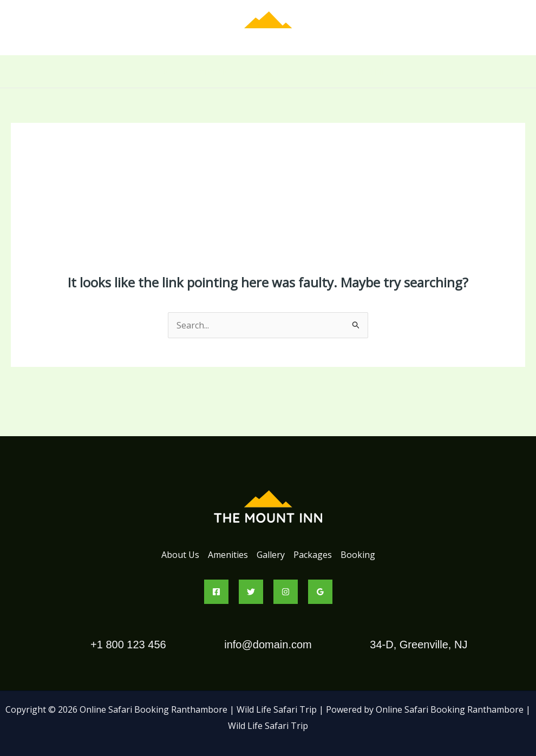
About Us (163, 71)
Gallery (271, 71)
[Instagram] (286, 592)
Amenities (219, 71)
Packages (321, 71)
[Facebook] (216, 592)
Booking (375, 71)
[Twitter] (251, 592)
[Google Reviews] (320, 592)
